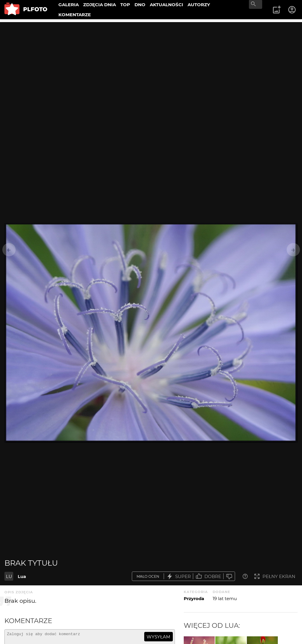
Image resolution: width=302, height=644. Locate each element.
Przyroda (194, 598)
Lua (22, 576)
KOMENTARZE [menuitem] (75, 15)
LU (9, 576)
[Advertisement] (151, 63)
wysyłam (158, 637)
